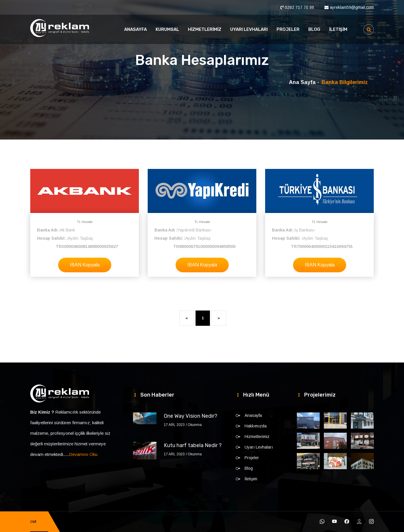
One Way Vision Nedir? (191, 416)
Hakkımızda (256, 426)
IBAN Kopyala (85, 265)
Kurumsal (167, 29)
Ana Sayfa (302, 82)
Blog (314, 29)
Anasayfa (135, 29)
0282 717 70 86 (299, 7)
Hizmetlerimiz (205, 29)
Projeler (288, 29)
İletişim (338, 29)
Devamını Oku (83, 454)
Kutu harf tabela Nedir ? (193, 445)
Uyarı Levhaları (249, 29)
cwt (33, 521)
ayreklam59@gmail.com (352, 7)
